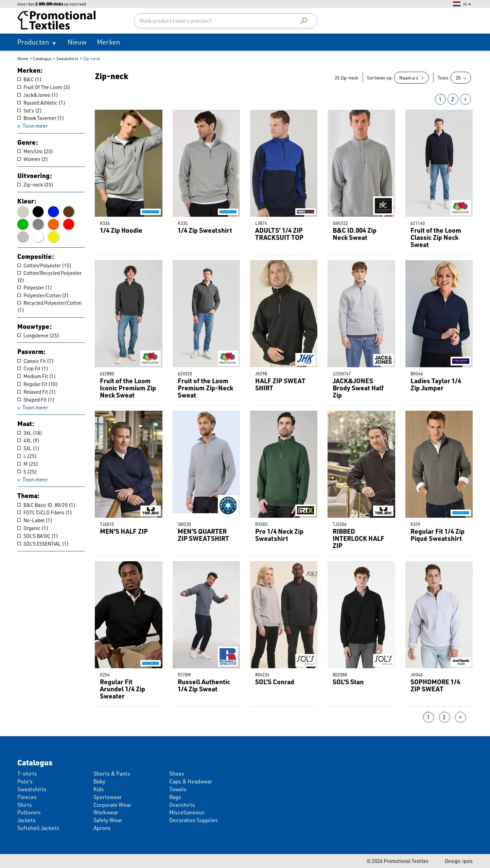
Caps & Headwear (191, 781)
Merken (108, 42)
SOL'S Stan (348, 682)
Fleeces (27, 797)
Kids (99, 789)
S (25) (27, 472)
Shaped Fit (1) (36, 400)
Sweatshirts (67, 59)
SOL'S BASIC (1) (38, 536)
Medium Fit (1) (37, 376)
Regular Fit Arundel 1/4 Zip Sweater (122, 689)
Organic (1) (33, 528)
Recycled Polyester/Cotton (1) (49, 306)
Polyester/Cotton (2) (43, 295)
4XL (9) (28, 440)
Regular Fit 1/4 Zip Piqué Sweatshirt (437, 535)
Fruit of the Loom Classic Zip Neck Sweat (436, 237)
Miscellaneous (187, 812)
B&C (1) (29, 79)
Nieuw (77, 42)
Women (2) (33, 159)
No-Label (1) (35, 520)
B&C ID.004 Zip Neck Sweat (355, 234)
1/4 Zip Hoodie (121, 230)
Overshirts (182, 805)
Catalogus (42, 59)
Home (23, 59)
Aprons (102, 828)
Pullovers (29, 812)
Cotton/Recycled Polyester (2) (49, 276)
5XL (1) (28, 448)
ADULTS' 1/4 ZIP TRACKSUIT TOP (279, 234)
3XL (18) (30, 433)
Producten (33, 42)
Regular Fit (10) (38, 384)
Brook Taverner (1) (41, 118)
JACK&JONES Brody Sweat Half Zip (358, 388)
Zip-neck (92, 59)
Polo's (25, 781)
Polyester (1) (35, 287)
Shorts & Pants (112, 774)
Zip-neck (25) (35, 184)
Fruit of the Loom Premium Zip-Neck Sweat (205, 388)
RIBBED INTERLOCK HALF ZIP (358, 538)
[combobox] (226, 21)
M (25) (28, 464)
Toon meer (35, 126)
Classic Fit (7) (36, 361)
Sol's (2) (30, 110)
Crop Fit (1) (33, 368)
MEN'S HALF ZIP (124, 531)
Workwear (106, 812)
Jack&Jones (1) (38, 95)
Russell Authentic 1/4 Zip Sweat (204, 685)
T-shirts (27, 774)
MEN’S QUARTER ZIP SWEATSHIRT (203, 535)
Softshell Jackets (38, 828)
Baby (99, 781)
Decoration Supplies (194, 820)
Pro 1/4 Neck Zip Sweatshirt (279, 535)
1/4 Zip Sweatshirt (205, 230)
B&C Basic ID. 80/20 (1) (46, 505)
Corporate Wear (112, 805)
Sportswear (108, 797)
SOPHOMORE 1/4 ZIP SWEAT (435, 685)
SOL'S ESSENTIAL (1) (43, 544)
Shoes (177, 774)
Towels (178, 789)
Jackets (27, 820)
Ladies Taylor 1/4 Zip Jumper (436, 384)
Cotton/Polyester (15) (44, 265)
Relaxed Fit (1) (37, 392)
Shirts (25, 805)
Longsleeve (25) (38, 335)
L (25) (27, 456)
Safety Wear (108, 820)
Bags (175, 797)
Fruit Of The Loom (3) (44, 87)
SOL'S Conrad (275, 682)
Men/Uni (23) (35, 151)
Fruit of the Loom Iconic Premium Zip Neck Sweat (128, 388)
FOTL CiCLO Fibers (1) (45, 512)
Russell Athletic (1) (41, 103)
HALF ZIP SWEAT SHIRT (280, 384)
